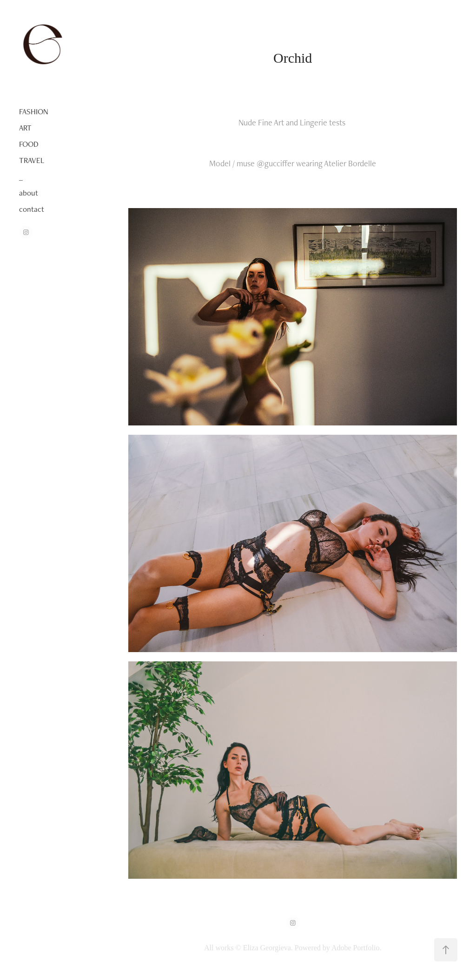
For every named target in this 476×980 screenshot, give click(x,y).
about (29, 193)
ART (25, 128)
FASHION (34, 111)
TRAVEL (32, 160)
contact (32, 209)
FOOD (29, 144)
